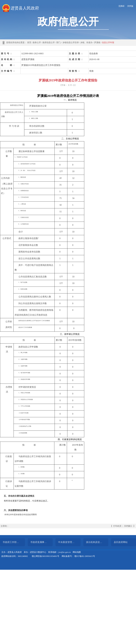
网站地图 (77, 552)
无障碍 (121, 6)
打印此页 (117, 526)
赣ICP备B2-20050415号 (85, 556)
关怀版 (130, 6)
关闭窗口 (128, 526)
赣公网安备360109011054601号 (46, 556)
